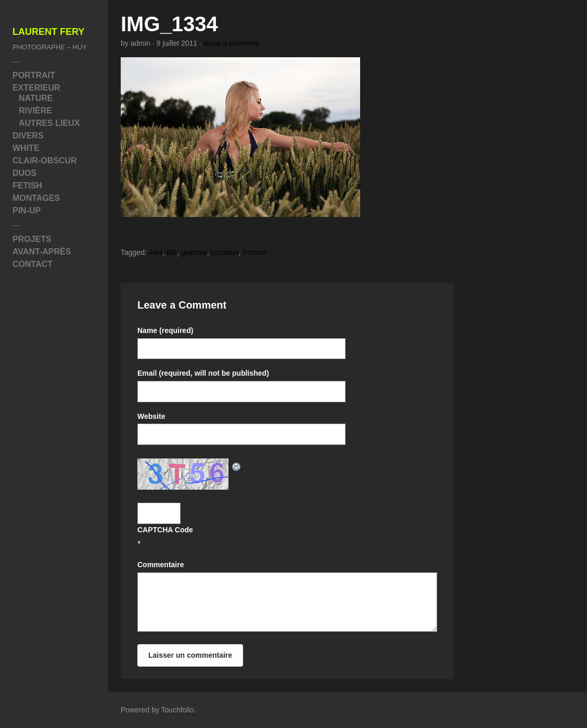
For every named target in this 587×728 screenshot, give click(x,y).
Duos (24, 173)
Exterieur (36, 88)
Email (203, 373)
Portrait (34, 75)
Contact (33, 264)
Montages (36, 198)
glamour (194, 252)
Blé (172, 252)
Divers (28, 136)
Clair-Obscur (45, 161)
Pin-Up (27, 210)
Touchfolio (178, 710)
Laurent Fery (48, 32)
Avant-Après (42, 252)
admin (141, 43)
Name (165, 330)
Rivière (35, 111)
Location (225, 252)
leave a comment (231, 43)
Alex (155, 252)
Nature (36, 98)
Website (151, 416)
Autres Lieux (49, 123)
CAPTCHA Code (165, 530)
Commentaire (161, 565)
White (26, 148)
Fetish (27, 186)
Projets (32, 239)
